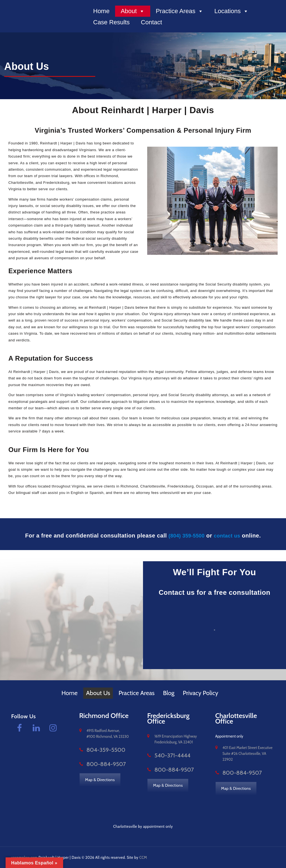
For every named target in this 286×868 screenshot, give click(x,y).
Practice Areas (180, 11)
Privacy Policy (201, 693)
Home (102, 11)
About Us (98, 693)
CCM (144, 857)
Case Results (112, 22)
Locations (232, 11)
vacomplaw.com (25, 857)
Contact (151, 22)
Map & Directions (100, 779)
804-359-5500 (99, 750)
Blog (169, 693)
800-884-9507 (99, 764)
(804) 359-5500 (185, 536)
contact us (229, 536)
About (133, 11)
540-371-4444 (166, 755)
